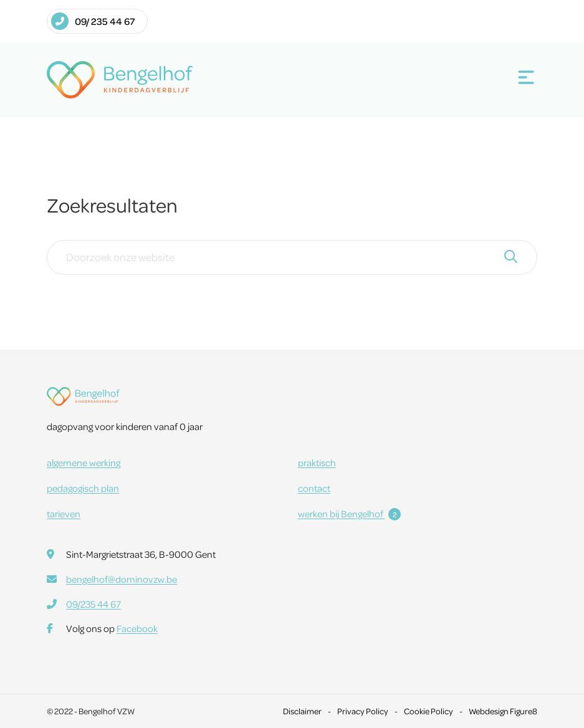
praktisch (317, 462)
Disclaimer (302, 711)
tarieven (64, 514)
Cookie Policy (428, 711)
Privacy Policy (363, 711)
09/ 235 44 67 (93, 21)
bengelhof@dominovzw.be (122, 579)
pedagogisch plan (83, 488)
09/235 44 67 (93, 604)
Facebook (137, 628)
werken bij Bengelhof (349, 514)
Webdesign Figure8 (503, 711)
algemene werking (84, 462)
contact (314, 488)
